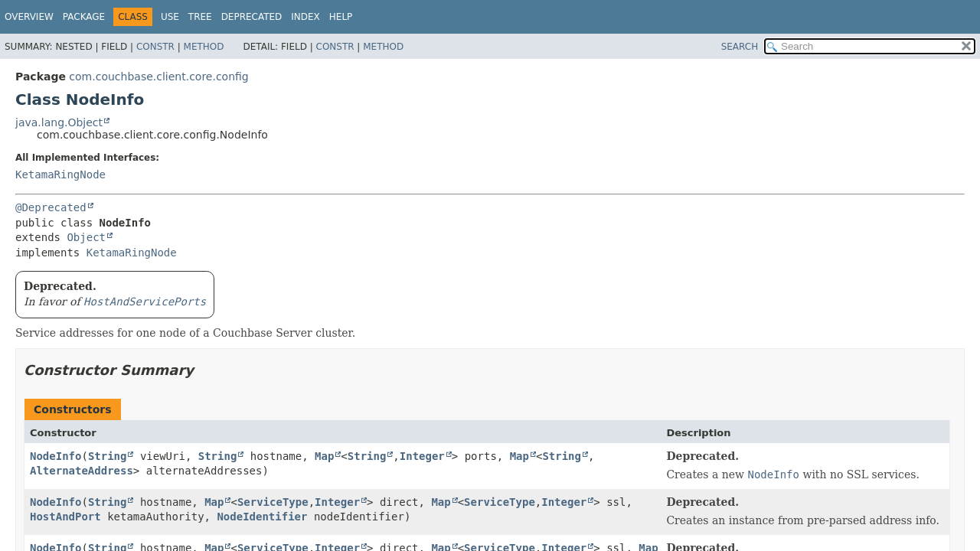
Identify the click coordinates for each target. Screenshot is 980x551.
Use (170, 17)
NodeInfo (56, 456)
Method (204, 47)
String (108, 456)
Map (324, 456)
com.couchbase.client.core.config (158, 77)
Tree (200, 17)
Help (341, 17)
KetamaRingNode (60, 174)
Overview (29, 17)
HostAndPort (65, 517)
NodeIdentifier (262, 517)
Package (84, 17)
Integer (422, 456)
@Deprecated (51, 207)
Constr (155, 47)
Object (86, 237)
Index (305, 17)
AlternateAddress (82, 471)
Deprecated (252, 17)
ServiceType (273, 502)
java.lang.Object (59, 122)
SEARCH (740, 47)
